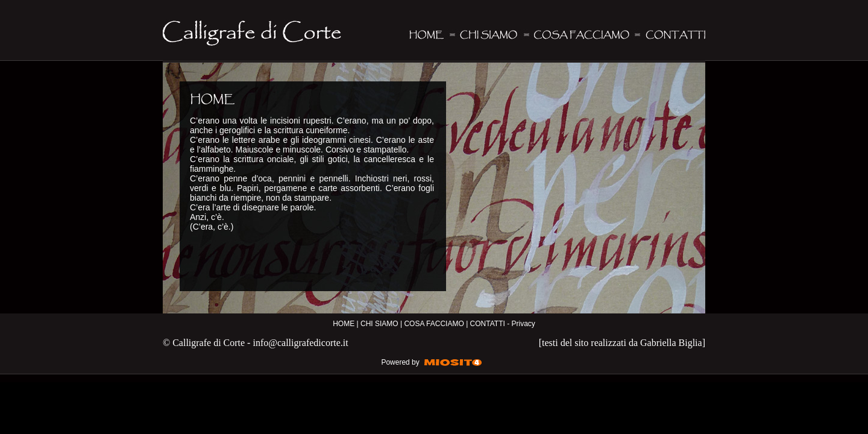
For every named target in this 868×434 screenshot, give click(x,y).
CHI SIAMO (379, 324)
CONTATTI (488, 324)
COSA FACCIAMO (434, 324)
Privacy (523, 324)
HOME (344, 324)
